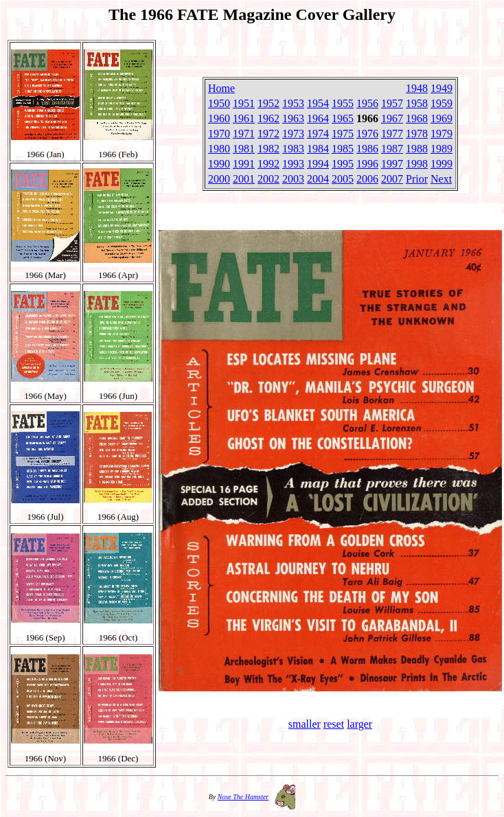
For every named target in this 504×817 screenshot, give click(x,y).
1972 (268, 134)
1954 (318, 103)
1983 (293, 149)
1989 (442, 149)
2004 (318, 179)
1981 (244, 149)
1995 (343, 164)
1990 (219, 164)
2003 (293, 179)
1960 (219, 118)
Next (441, 179)
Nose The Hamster (243, 797)
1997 (392, 164)
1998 (417, 164)
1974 (318, 134)
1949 (442, 88)
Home (221, 88)
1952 (268, 103)
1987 (392, 149)
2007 (392, 179)
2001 (244, 179)
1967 (392, 118)
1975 (343, 134)
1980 (219, 149)
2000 (219, 179)
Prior (417, 179)
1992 (268, 164)
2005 (343, 179)
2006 (367, 179)
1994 (318, 164)
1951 (244, 103)
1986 (367, 149)
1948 (417, 88)
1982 (268, 149)
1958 (417, 103)
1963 (293, 118)
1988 (417, 149)
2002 (268, 179)
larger (359, 724)
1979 (442, 134)
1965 (343, 118)
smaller (305, 724)
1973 (293, 134)
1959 (442, 103)
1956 (367, 103)
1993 (293, 164)
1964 (318, 118)
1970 (219, 134)
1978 (417, 134)
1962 (268, 118)
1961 (244, 118)
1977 (392, 134)
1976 (367, 134)
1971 (244, 134)
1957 (392, 103)
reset (334, 724)
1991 (244, 164)
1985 (343, 149)
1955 (343, 103)
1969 (442, 118)
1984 (318, 149)
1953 (293, 103)
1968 (417, 118)
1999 (442, 164)
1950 (219, 103)
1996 (367, 164)
